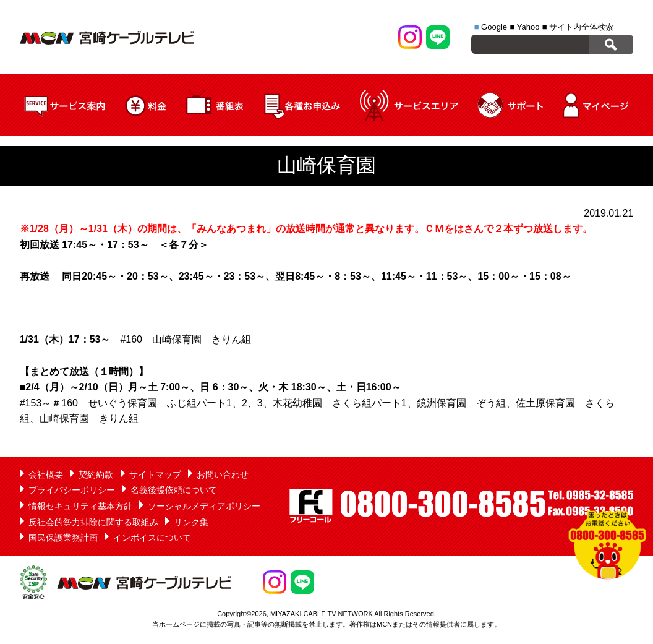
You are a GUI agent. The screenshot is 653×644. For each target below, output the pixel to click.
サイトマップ (155, 474)
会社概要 (46, 474)
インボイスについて (152, 538)
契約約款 (96, 474)
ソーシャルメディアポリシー (204, 506)
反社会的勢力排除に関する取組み (93, 522)
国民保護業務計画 (63, 538)
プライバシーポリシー (72, 490)
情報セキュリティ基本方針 (80, 506)
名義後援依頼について (174, 490)
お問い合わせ (223, 474)
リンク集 (191, 522)
